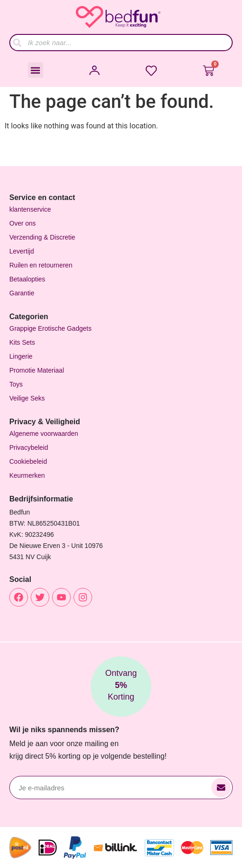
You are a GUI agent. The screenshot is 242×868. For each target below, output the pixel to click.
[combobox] (121, 43)
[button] (36, 70)
